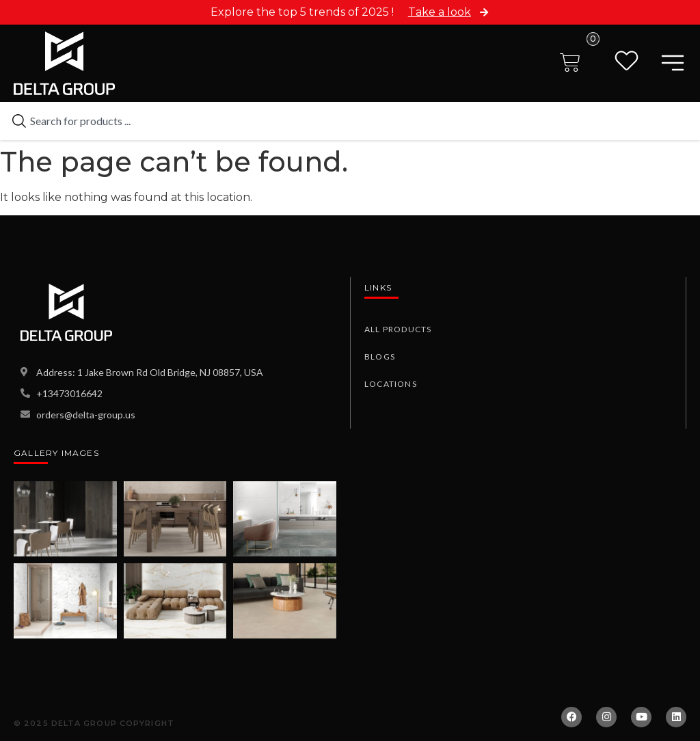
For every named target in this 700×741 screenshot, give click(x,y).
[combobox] (350, 121)
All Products (398, 329)
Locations (391, 384)
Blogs (380, 356)
